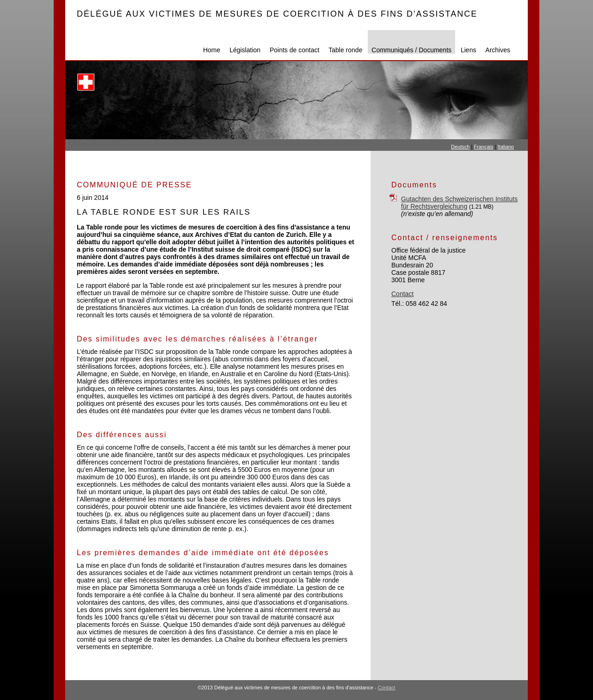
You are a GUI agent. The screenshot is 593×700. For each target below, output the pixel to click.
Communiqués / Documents (411, 50)
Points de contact (294, 50)
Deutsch (460, 147)
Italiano (506, 147)
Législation (245, 50)
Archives (498, 50)
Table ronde (345, 50)
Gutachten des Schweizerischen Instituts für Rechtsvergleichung (459, 203)
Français (483, 147)
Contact (402, 294)
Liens (468, 50)
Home (212, 50)
